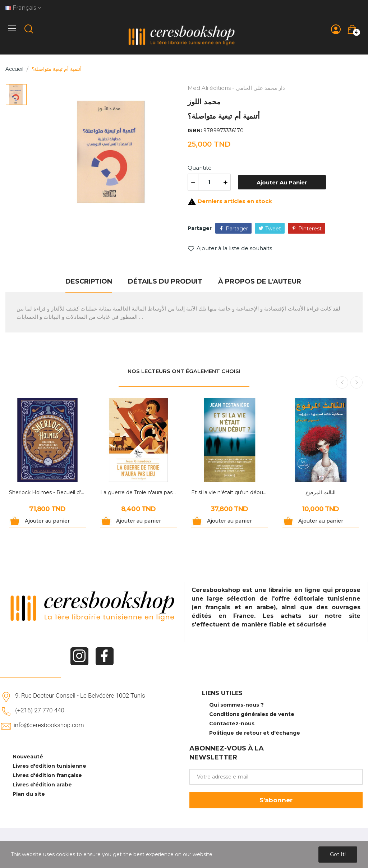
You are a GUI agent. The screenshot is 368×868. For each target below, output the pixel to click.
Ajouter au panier (282, 182)
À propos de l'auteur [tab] (260, 281)
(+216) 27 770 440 (40, 710)
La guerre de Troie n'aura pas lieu (139, 492)
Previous (342, 382)
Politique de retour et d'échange (255, 733)
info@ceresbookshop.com (49, 725)
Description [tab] (89, 281)
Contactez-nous (232, 724)
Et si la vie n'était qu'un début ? (230, 492)
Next (356, 382)
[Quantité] (209, 182)
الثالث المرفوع (321, 492)
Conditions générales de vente (252, 714)
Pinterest (310, 229)
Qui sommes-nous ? (236, 705)
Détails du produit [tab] (165, 281)
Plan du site (29, 794)
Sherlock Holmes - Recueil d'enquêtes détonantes (47, 492)
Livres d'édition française (47, 775)
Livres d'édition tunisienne (49, 766)
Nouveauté (28, 757)
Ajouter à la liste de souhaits (230, 248)
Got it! (338, 854)
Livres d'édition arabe (42, 785)
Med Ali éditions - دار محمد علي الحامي (236, 88)
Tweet (273, 229)
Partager (237, 229)
